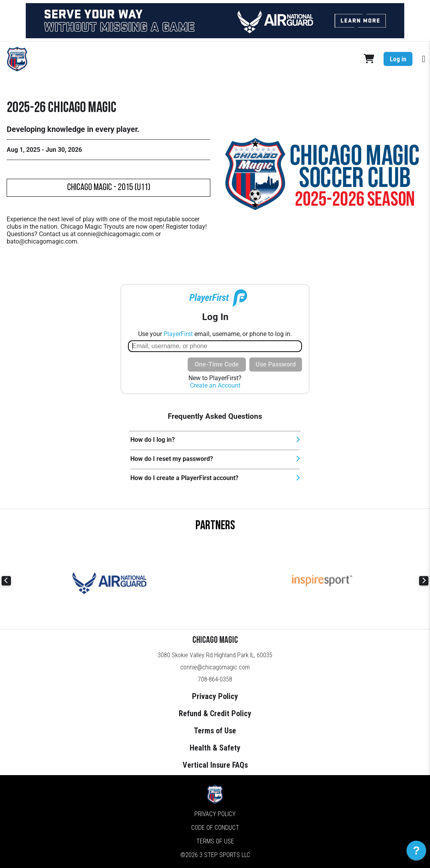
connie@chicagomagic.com (215, 667)
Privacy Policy (215, 696)
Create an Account (215, 385)
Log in (398, 59)
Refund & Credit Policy (215, 713)
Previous (6, 581)
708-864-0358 (215, 679)
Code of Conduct (215, 828)
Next (424, 581)
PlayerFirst (178, 334)
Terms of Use (215, 731)
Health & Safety (215, 748)
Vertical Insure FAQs (215, 765)
